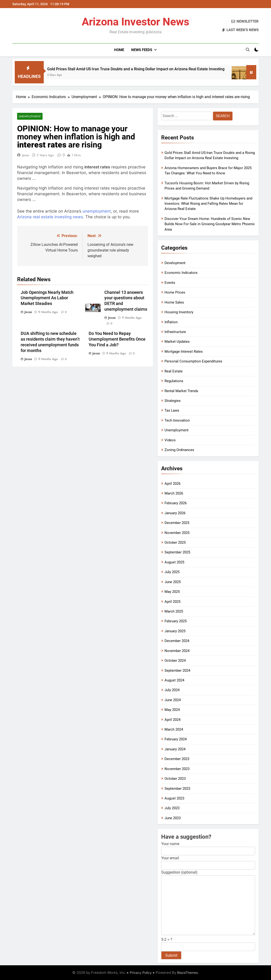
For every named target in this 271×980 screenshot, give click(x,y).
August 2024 (174, 680)
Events (170, 283)
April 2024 (172, 720)
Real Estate (174, 371)
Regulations (174, 381)
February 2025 (176, 621)
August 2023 (174, 798)
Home (119, 50)
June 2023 (173, 818)
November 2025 (177, 533)
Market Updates (177, 342)
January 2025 (175, 631)
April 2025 (172, 602)
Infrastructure (175, 332)
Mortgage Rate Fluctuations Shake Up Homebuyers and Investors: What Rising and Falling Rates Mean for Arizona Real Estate (208, 204)
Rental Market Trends (181, 391)
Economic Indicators (181, 273)
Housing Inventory (179, 312)
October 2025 (175, 542)
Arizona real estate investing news (50, 217)
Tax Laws (172, 410)
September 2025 (177, 552)
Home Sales (174, 302)
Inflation (171, 322)
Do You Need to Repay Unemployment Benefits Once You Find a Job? (117, 339)
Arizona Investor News (135, 22)
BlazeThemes (187, 973)
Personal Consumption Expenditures (193, 361)
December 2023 (177, 759)
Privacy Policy (141, 973)
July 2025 (172, 572)
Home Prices (175, 292)
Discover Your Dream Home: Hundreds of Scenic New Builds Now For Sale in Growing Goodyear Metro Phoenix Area (210, 224)
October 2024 (175, 661)
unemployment (97, 211)
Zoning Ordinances (179, 450)
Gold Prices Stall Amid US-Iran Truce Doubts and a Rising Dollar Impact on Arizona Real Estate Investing (145, 69)
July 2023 (172, 808)
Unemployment (30, 116)
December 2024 (177, 641)
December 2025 (177, 523)
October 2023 (175, 779)
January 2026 (175, 513)
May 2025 (172, 592)
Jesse (26, 155)
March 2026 (174, 493)
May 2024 (172, 710)
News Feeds (142, 50)
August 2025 (174, 562)
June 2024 (173, 700)
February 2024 (176, 739)
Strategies (173, 401)
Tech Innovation (177, 420)
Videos (170, 440)
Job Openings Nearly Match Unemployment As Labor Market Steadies (47, 298)
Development (175, 263)
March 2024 (174, 729)
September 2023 (177, 789)
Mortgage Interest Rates (184, 352)
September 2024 (177, 671)
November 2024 (177, 651)
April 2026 (172, 484)
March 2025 (174, 611)
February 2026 (176, 503)
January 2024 (175, 749)
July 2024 (172, 690)
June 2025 (173, 582)
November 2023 (177, 769)
